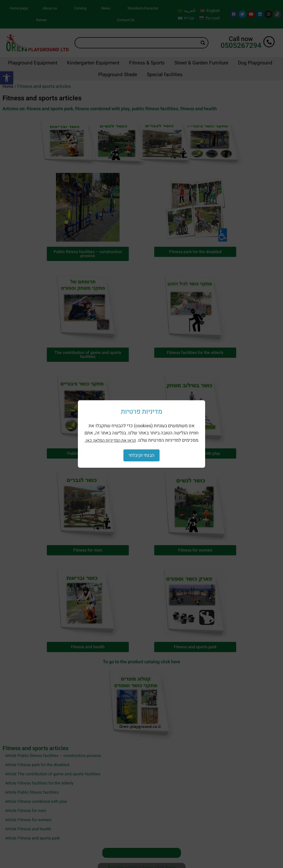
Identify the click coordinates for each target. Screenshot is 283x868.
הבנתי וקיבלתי (142, 455)
